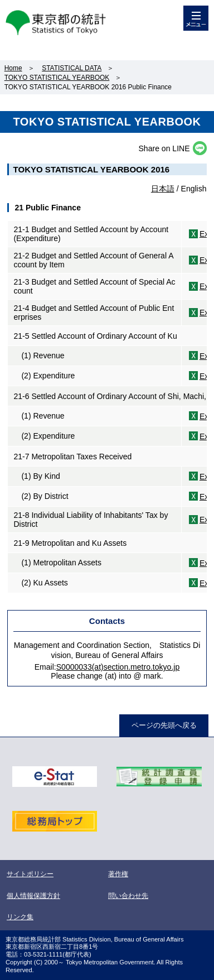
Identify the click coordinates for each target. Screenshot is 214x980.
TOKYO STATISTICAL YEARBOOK (57, 78)
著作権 (118, 874)
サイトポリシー (30, 874)
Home (13, 68)
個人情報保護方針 (33, 896)
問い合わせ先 (128, 896)
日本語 (163, 189)
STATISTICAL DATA (72, 68)
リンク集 (20, 917)
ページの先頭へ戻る (164, 725)
